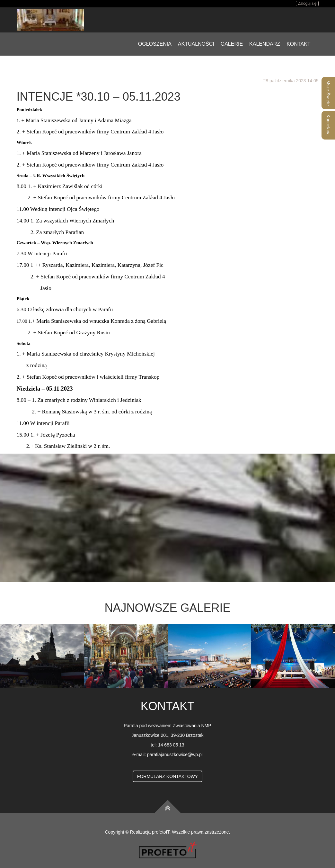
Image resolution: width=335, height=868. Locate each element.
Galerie (232, 44)
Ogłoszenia (155, 44)
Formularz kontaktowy (167, 776)
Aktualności (196, 44)
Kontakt (298, 44)
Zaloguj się (307, 4)
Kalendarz (265, 44)
